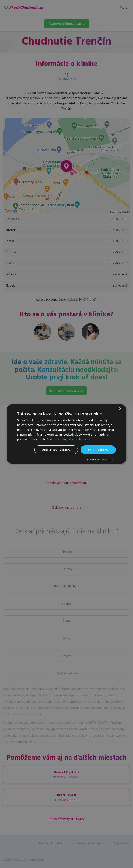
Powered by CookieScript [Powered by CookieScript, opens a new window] (101, 460)
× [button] (120, 409)
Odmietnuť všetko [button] (56, 450)
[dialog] (67, 434)
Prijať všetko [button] (98, 450)
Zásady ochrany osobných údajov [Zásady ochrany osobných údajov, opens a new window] (69, 439)
